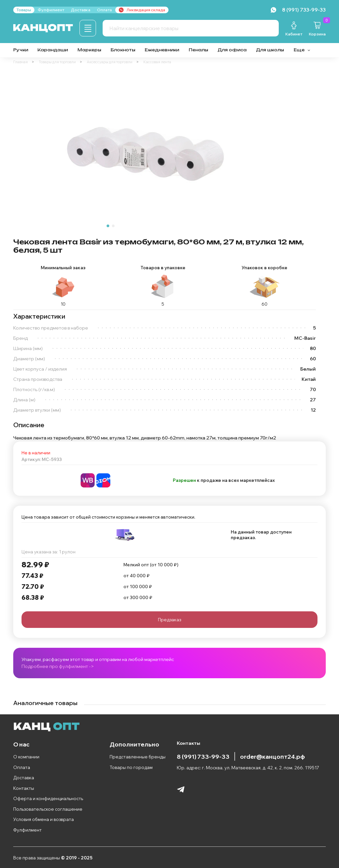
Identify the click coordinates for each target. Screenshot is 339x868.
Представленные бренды (138, 757)
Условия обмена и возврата (44, 819)
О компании (26, 757)
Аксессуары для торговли (110, 62)
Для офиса (232, 50)
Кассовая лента (157, 62)
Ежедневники (162, 50)
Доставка (24, 778)
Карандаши (53, 50)
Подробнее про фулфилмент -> (58, 666)
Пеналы (198, 50)
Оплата (22, 767)
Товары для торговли (57, 62)
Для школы (270, 50)
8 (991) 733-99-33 (203, 756)
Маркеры (89, 50)
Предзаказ (169, 620)
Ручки (21, 50)
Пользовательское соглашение (48, 809)
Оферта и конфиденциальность (48, 798)
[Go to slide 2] (113, 226)
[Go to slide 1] (108, 226)
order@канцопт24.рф (272, 756)
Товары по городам (131, 767)
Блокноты (123, 50)
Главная (21, 62)
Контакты (24, 788)
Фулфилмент (27, 830)
